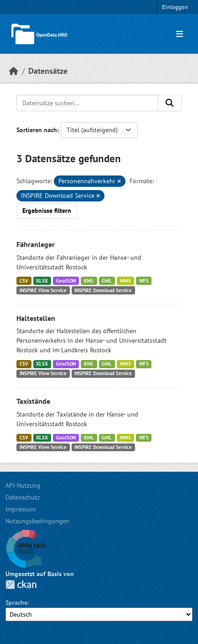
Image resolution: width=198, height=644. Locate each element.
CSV (24, 281)
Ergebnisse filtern (47, 211)
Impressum (21, 509)
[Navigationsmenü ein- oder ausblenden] (180, 34)
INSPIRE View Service (43, 290)
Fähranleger (36, 244)
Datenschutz (23, 497)
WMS (125, 281)
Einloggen (175, 7)
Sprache (16, 603)
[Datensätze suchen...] (87, 103)
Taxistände (33, 401)
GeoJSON (66, 281)
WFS (144, 281)
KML (89, 281)
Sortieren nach (37, 130)
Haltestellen (36, 318)
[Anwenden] (170, 103)
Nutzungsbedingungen (37, 521)
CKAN (21, 585)
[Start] (14, 71)
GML (107, 281)
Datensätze (48, 71)
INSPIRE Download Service (103, 290)
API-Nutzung (23, 485)
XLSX (42, 281)
